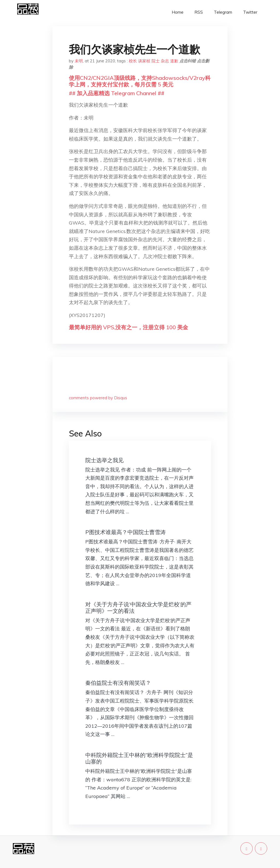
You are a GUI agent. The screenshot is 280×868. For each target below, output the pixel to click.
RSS (199, 12)
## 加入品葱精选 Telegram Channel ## (117, 93)
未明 (79, 61)
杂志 (165, 61)
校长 (133, 61)
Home (178, 12)
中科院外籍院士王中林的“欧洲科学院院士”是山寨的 (139, 758)
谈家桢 (144, 61)
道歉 (174, 61)
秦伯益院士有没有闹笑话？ (118, 683)
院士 (156, 61)
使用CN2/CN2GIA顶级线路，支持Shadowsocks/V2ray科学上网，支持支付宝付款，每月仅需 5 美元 (140, 81)
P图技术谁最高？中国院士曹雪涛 (126, 532)
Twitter (250, 12)
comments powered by (98, 398)
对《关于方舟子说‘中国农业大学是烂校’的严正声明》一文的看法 (138, 608)
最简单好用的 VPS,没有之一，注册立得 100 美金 (129, 327)
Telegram (223, 12)
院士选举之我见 (104, 460)
